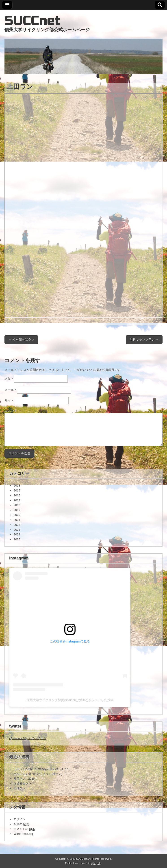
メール (10, 390)
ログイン (20, 819)
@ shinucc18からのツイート (28, 738)
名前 (9, 379)
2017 (17, 500)
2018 (17, 505)
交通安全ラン (22, 784)
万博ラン (20, 788)
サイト (9, 401)
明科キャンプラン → (144, 340)
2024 (17, 534)
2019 (17, 510)
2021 (17, 520)
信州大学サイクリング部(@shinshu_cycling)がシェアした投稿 (70, 700)
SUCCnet (32, 21)
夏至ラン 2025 (24, 779)
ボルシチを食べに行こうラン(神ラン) (38, 774)
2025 (17, 539)
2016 (17, 495)
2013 (17, 486)
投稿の (21, 824)
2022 (17, 525)
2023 (17, 530)
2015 (17, 490)
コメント (11, 410)
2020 (17, 515)
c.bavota (96, 863)
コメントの (24, 829)
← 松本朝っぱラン (21, 340)
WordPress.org (23, 834)
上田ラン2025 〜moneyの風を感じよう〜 (42, 769)
